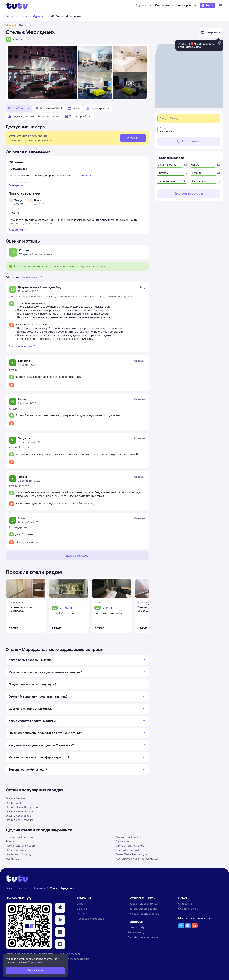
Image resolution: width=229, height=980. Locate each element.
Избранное (187, 5)
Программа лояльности (142, 909)
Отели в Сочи (14, 803)
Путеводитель (164, 5)
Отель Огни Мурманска (130, 846)
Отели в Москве (16, 798)
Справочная (143, 5)
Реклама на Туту (137, 932)
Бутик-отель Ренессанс (20, 837)
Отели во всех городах (20, 820)
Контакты (82, 914)
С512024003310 (84, 176)
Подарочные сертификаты (144, 904)
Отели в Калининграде (20, 811)
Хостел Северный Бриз (130, 850)
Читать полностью (23, 346)
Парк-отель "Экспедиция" (21, 846)
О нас (80, 904)
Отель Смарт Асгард (18, 854)
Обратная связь (188, 909)
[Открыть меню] (221, 6)
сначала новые (31, 277)
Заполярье (123, 841)
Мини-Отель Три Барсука (131, 854)
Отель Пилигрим (16, 850)
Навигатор (12, 859)
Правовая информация (91, 919)
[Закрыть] (220, 43)
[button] (60, 908)
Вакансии (83, 909)
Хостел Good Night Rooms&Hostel (137, 859)
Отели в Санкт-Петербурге (22, 807)
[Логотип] (17, 6)
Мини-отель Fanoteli (128, 837)
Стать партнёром (138, 927)
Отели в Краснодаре (18, 816)
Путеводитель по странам (143, 914)
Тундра (10, 841)
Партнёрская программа (143, 937)
